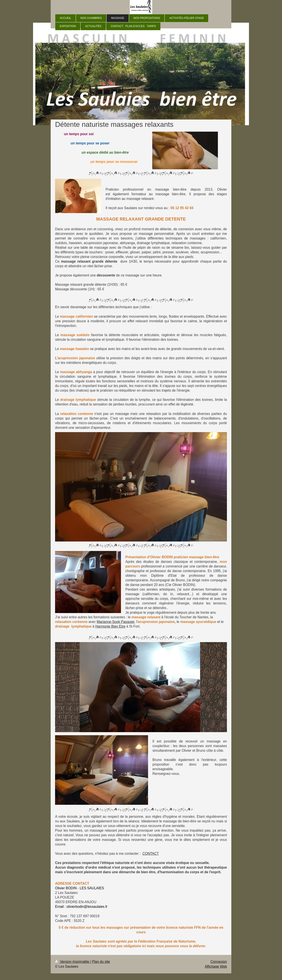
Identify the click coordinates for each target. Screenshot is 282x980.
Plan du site (101, 962)
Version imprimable (73, 962)
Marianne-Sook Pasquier (116, 622)
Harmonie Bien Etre (110, 626)
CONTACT (151, 854)
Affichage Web (216, 966)
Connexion (219, 962)
